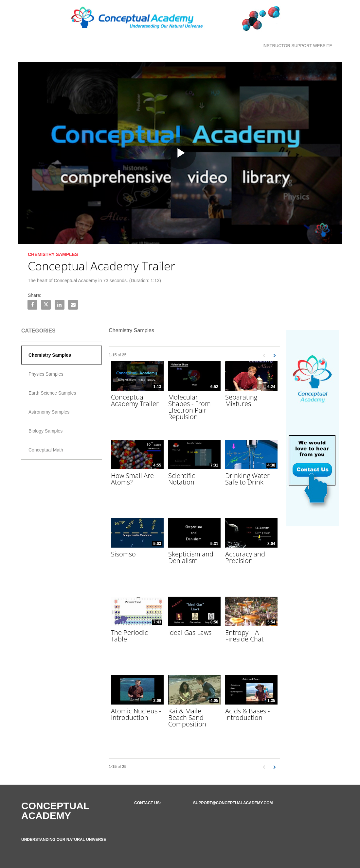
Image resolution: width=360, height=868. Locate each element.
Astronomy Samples (49, 412)
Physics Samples (46, 374)
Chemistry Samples (50, 355)
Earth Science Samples (52, 393)
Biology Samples (45, 431)
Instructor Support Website (297, 46)
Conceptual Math (46, 450)
